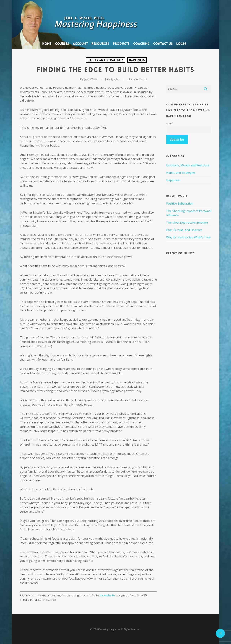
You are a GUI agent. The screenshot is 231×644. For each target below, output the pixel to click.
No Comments (137, 79)
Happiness (137, 60)
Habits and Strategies (106, 60)
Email (169, 123)
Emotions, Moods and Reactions (188, 165)
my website (107, 595)
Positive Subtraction (180, 203)
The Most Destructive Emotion (187, 223)
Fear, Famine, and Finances (184, 230)
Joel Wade (91, 79)
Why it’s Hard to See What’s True (188, 237)
